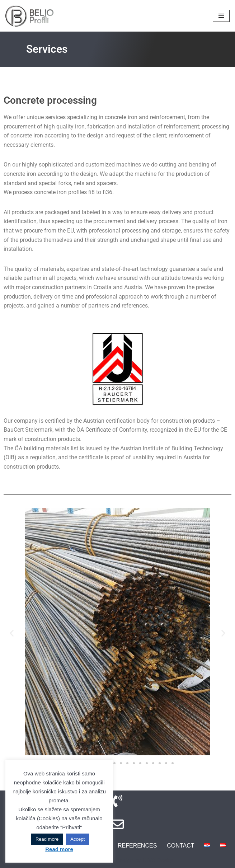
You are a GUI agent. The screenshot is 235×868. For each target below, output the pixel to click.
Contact (180, 846)
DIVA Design (159, 860)
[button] (12, 633)
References (137, 846)
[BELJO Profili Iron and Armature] (29, 16)
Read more (47, 839)
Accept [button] (77, 839)
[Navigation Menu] (221, 16)
